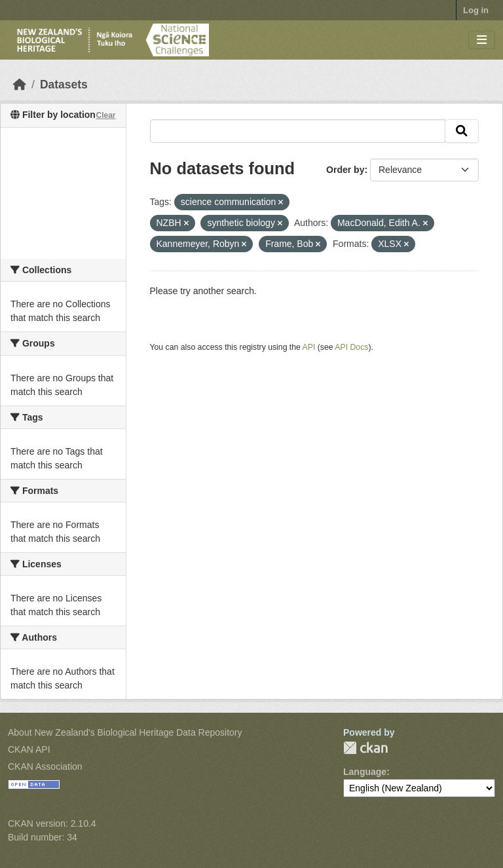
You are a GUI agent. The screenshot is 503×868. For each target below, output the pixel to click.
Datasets (64, 85)
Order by (345, 170)
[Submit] (462, 131)
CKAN (365, 748)
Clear (105, 115)
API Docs (351, 347)
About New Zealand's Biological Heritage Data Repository (125, 732)
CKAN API (29, 749)
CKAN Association (45, 766)
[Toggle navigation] (482, 40)
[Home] (20, 85)
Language (365, 772)
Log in (476, 10)
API (309, 347)
